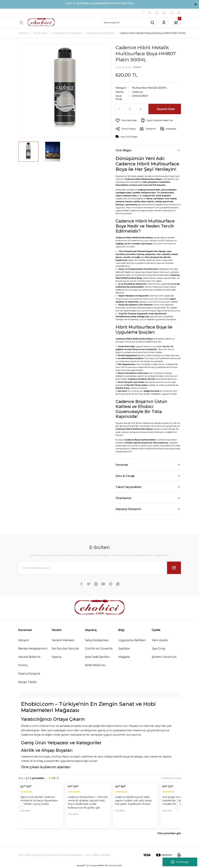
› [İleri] (178, 806)
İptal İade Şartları (97, 657)
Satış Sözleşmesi (97, 640)
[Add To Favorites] (126, 120)
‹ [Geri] (21, 806)
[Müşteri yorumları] (100, 806)
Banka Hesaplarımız (33, 648)
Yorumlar (122, 465)
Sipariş (56, 657)
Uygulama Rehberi (132, 640)
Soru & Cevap (125, 476)
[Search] (129, 23)
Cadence (137, 92)
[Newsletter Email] (100, 568)
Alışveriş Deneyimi (128, 509)
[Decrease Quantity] (119, 109)
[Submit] (174, 568)
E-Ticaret (92, 866)
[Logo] (41, 23)
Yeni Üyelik (160, 640)
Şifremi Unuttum (164, 657)
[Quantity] (130, 109)
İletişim (24, 640)
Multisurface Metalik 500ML (149, 88)
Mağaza (124, 657)
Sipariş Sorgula (29, 673)
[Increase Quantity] (141, 109)
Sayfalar (124, 648)
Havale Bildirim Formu (29, 661)
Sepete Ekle (166, 109)
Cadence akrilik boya (36, 757)
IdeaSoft (81, 865)
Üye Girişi (159, 648)
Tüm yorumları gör (169, 833)
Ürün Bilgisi (123, 150)
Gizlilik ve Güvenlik (99, 648)
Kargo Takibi (27, 682)
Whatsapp (180, 862)
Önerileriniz (123, 498)
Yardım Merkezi (63, 640)
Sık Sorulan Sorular (65, 648)
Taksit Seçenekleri (129, 487)
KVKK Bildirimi (95, 665)
